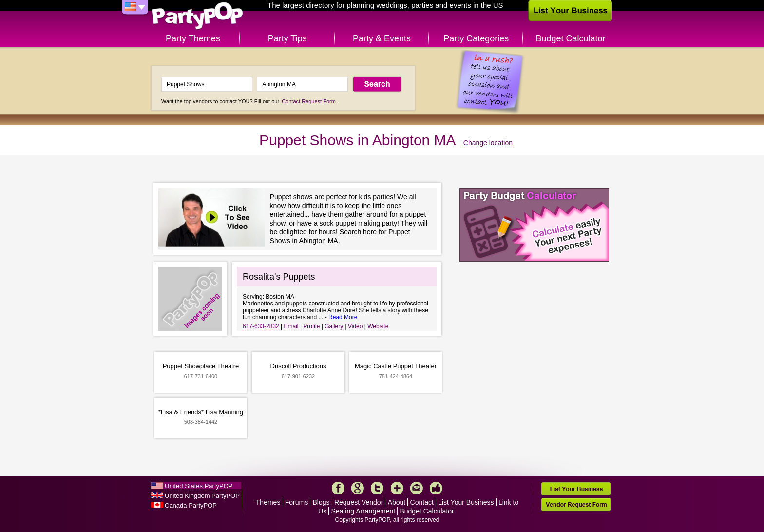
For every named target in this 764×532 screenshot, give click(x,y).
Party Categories (476, 38)
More (397, 488)
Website (378, 326)
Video (355, 326)
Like (436, 488)
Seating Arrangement (363, 511)
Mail (417, 488)
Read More (343, 317)
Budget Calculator (571, 38)
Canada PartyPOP (191, 505)
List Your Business (466, 502)
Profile (311, 326)
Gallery (334, 326)
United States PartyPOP (199, 486)
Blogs (321, 502)
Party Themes (193, 38)
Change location (488, 143)
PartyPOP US (197, 16)
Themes (268, 502)
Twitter (377, 488)
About (397, 502)
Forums (296, 502)
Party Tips (287, 38)
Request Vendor (359, 502)
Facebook (338, 488)
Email (291, 326)
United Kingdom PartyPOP (202, 496)
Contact (422, 502)
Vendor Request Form (576, 504)
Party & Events (382, 38)
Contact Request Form (309, 101)
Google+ (358, 488)
